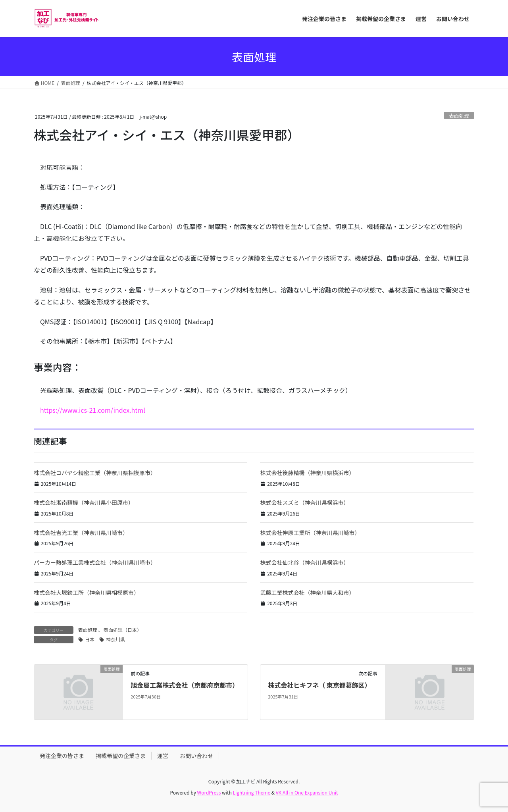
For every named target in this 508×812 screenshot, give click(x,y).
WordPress (209, 792)
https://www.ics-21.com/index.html (93, 410)
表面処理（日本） (123, 630)
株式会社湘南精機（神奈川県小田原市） (84, 502)
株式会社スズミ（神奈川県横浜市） (304, 502)
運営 (163, 756)
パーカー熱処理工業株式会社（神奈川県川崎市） (95, 562)
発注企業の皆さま (62, 756)
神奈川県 (115, 639)
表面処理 (459, 116)
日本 (90, 639)
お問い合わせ (196, 756)
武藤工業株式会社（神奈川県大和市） (307, 593)
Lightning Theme (251, 792)
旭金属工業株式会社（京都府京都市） (185, 685)
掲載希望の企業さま (121, 756)
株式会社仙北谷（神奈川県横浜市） (304, 562)
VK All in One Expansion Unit (307, 792)
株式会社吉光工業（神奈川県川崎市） (81, 533)
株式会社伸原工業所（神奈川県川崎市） (310, 533)
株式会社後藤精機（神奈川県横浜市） (307, 473)
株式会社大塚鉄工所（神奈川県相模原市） (87, 593)
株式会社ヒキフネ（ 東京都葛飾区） (319, 685)
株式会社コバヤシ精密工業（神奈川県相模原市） (95, 473)
